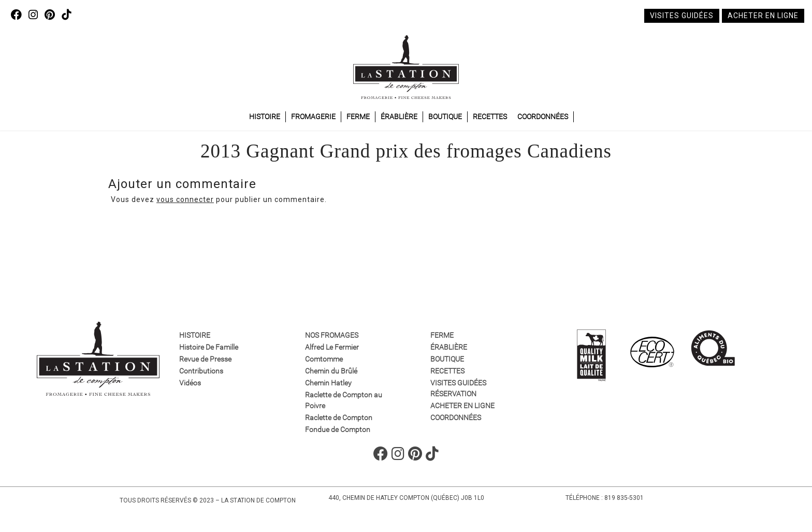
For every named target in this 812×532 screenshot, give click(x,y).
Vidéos (190, 383)
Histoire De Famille (209, 347)
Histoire (265, 117)
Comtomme (324, 359)
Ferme (358, 117)
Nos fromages (332, 335)
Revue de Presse (205, 359)
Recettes (490, 117)
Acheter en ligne (763, 16)
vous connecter (185, 199)
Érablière (399, 117)
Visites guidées (682, 16)
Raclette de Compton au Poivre (344, 400)
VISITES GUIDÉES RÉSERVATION (458, 388)
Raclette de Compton (339, 418)
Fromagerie (313, 117)
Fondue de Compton (338, 429)
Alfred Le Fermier (332, 347)
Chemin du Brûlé (331, 371)
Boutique (445, 117)
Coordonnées (543, 117)
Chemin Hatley (328, 383)
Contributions (201, 371)
